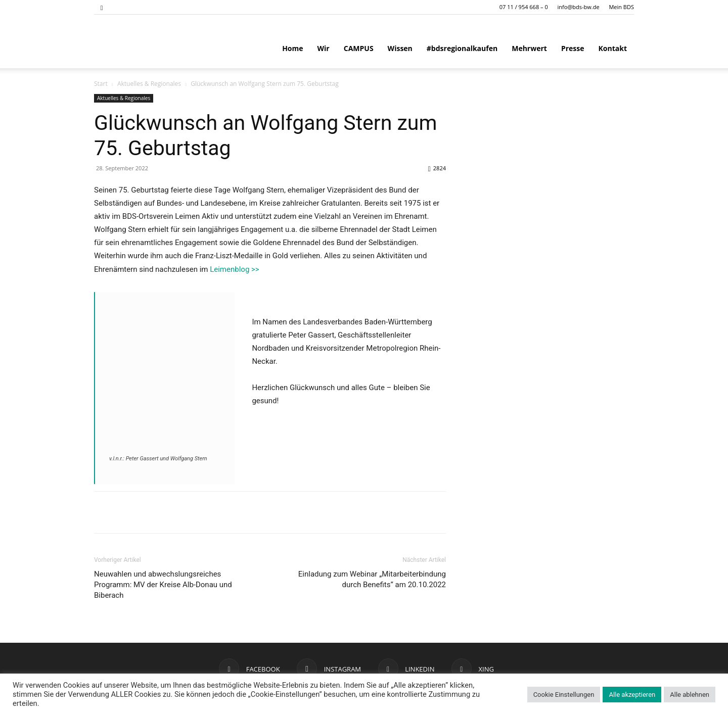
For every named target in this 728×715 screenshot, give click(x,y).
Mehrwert (529, 48)
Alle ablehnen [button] (690, 695)
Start (101, 84)
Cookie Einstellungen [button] (564, 695)
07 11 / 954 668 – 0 (524, 7)
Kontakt (613, 48)
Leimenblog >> (235, 269)
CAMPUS (359, 48)
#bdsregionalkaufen (462, 48)
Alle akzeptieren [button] (632, 695)
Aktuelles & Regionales (149, 84)
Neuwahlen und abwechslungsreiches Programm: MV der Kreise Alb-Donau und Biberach (163, 585)
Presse (573, 48)
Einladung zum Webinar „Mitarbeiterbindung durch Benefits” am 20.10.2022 (372, 579)
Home (292, 48)
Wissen (400, 48)
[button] (102, 7)
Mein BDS (621, 7)
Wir (324, 48)
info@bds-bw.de (579, 7)
